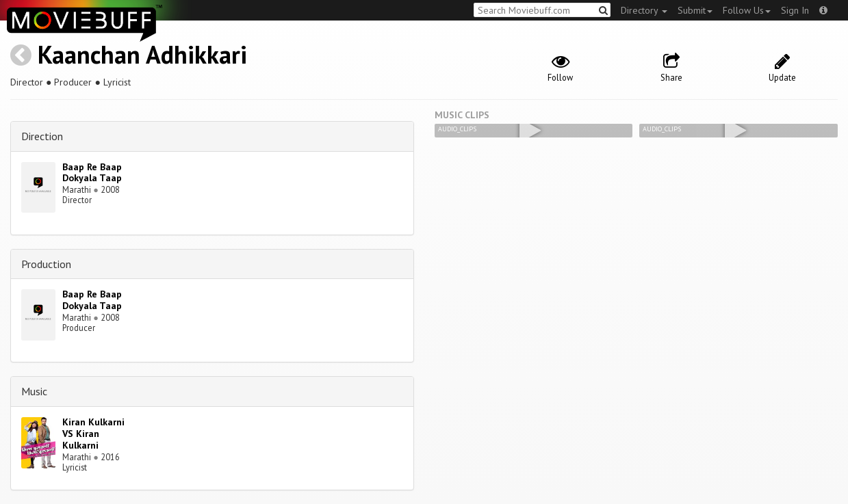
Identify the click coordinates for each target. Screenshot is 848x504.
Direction (42, 136)
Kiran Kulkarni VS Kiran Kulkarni (93, 434)
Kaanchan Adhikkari (142, 54)
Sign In (795, 10)
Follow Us (747, 10)
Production (46, 264)
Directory (644, 10)
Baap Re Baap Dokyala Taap (92, 173)
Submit (695, 10)
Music (34, 391)
